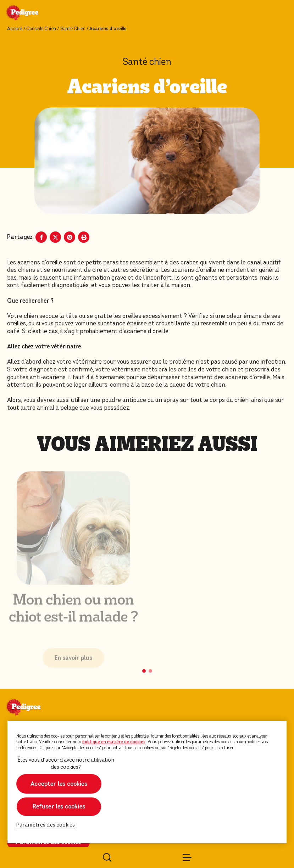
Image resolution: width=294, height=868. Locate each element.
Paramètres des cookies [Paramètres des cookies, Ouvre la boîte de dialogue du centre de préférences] (46, 825)
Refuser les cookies (59, 807)
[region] (147, 782)
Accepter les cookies (59, 784)
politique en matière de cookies (114, 742)
